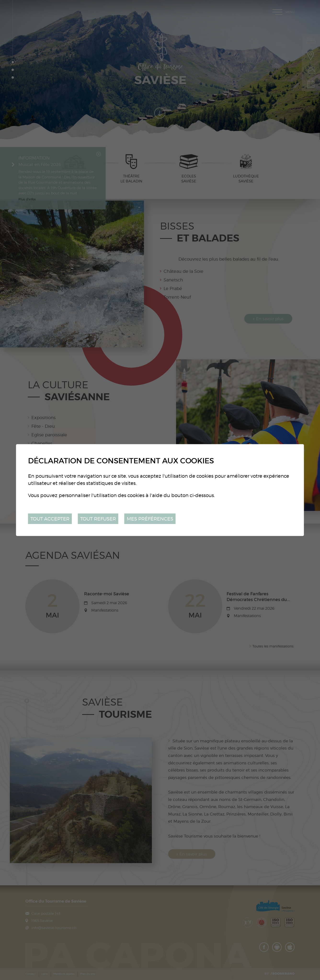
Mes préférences (150, 518)
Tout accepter (50, 518)
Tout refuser (98, 518)
